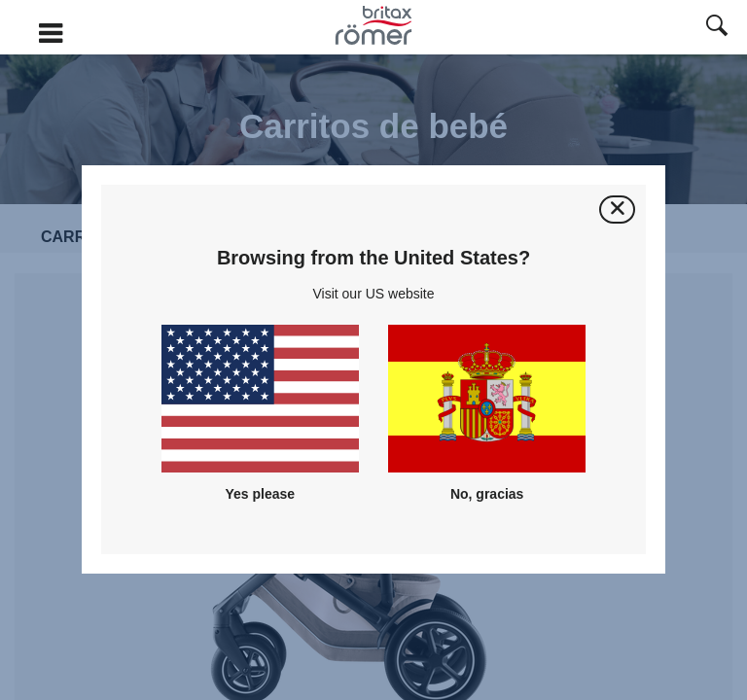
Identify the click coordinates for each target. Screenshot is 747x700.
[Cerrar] (617, 210)
